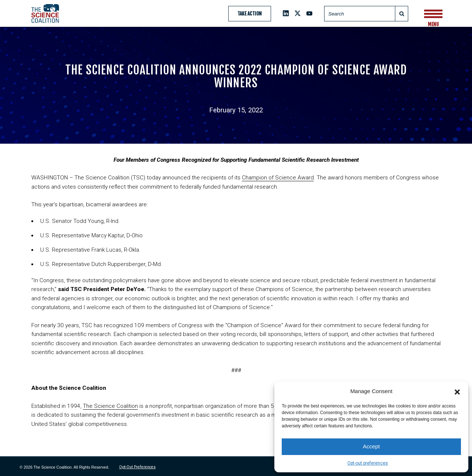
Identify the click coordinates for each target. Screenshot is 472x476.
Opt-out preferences (368, 463)
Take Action (250, 14)
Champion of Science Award (278, 178)
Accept (371, 446)
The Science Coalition (110, 406)
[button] (457, 391)
